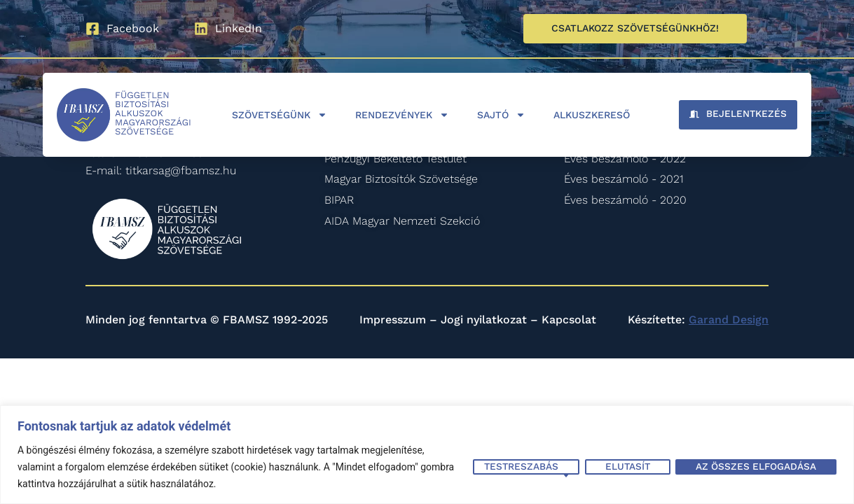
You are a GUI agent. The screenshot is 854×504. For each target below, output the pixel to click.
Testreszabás (516, 466)
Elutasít (624, 466)
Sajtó (501, 115)
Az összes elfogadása (755, 466)
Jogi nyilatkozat (484, 320)
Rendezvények (402, 115)
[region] (427, 455)
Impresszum (393, 320)
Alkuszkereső (592, 115)
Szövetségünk (280, 115)
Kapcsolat (569, 320)
